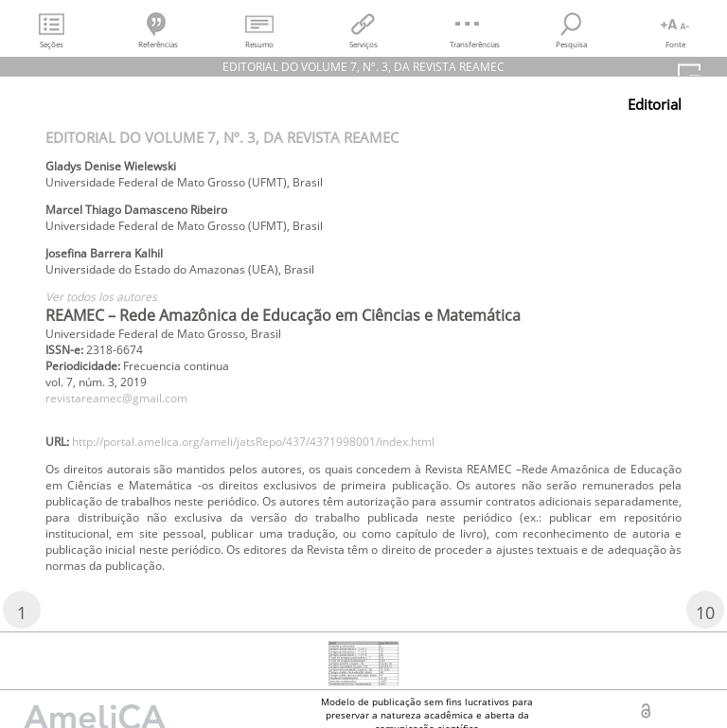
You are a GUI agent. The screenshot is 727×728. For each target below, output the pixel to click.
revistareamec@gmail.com (116, 398)
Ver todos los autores (101, 297)
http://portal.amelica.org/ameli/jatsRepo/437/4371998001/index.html (253, 442)
